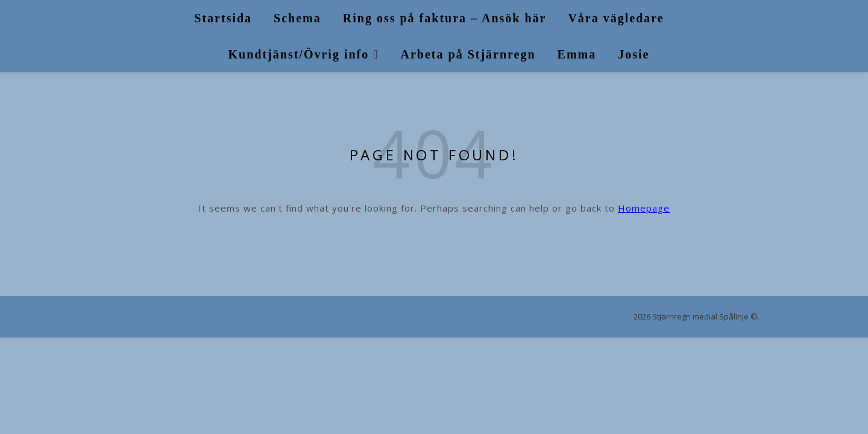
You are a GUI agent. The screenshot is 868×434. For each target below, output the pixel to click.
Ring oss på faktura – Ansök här (445, 18)
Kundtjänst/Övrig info (299, 54)
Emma (577, 54)
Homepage (644, 208)
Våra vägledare (616, 18)
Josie (634, 54)
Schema (297, 18)
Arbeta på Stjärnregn (468, 54)
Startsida (223, 18)
